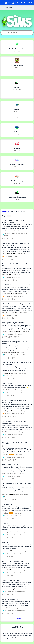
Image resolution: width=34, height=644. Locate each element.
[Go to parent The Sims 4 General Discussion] (12, 334)
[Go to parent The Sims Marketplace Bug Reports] (13, 296)
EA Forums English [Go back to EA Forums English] (7, 8)
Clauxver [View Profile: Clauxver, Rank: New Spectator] (4, 254)
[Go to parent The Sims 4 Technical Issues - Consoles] (15, 376)
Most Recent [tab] (6, 212)
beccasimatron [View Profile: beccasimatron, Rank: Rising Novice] (6, 312)
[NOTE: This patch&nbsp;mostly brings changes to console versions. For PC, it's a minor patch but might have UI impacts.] (17, 450)
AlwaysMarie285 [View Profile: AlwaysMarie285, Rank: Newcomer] (6, 551)
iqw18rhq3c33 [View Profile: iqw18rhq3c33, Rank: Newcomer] (6, 570)
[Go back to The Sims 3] (17, 110)
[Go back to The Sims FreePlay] (17, 181)
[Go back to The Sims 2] (17, 132)
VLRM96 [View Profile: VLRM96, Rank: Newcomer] (4, 231)
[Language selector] (14, 3)
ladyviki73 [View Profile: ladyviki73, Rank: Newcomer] (5, 390)
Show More (17, 619)
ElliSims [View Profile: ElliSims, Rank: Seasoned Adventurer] (4, 293)
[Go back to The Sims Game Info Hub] (17, 49)
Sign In (30, 3)
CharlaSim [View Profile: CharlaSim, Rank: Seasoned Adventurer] (5, 331)
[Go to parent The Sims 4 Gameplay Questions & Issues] (15, 355)
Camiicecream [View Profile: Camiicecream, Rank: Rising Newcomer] (6, 589)
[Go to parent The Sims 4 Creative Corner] (11, 277)
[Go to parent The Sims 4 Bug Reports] (10, 256)
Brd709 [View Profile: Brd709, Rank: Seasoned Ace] (4, 432)
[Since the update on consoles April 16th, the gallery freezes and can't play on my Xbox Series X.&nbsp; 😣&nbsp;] (17, 387)
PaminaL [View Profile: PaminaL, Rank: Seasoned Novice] (4, 373)
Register (23, 3)
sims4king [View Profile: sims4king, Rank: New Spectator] (5, 411)
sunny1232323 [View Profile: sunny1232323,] (6, 608)
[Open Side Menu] (2, 3)
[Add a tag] (9, 216)
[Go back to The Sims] (17, 148)
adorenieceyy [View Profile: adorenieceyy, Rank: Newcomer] (6, 473)
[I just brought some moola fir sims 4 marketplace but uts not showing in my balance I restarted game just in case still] (17, 407)
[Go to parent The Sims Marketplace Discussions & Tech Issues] (17, 235)
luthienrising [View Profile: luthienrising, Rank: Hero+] (5, 454)
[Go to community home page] (8, 3)
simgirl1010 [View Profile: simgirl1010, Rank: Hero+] (5, 513)
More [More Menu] (23, 212)
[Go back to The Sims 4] (17, 87)
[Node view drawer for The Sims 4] (17, 96)
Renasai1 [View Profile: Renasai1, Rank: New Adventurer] (4, 352)
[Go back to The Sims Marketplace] (17, 65)
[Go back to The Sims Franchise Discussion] (17, 197)
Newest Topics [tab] (15, 212)
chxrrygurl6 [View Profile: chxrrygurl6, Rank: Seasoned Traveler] (5, 494)
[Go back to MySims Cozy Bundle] (17, 165)
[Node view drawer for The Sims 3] (17, 118)
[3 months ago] (18, 231)
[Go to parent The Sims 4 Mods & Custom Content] (14, 457)
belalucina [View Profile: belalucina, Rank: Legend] (5, 274)
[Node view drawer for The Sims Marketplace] (17, 73)
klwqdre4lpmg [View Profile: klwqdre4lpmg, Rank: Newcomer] (6, 532)
